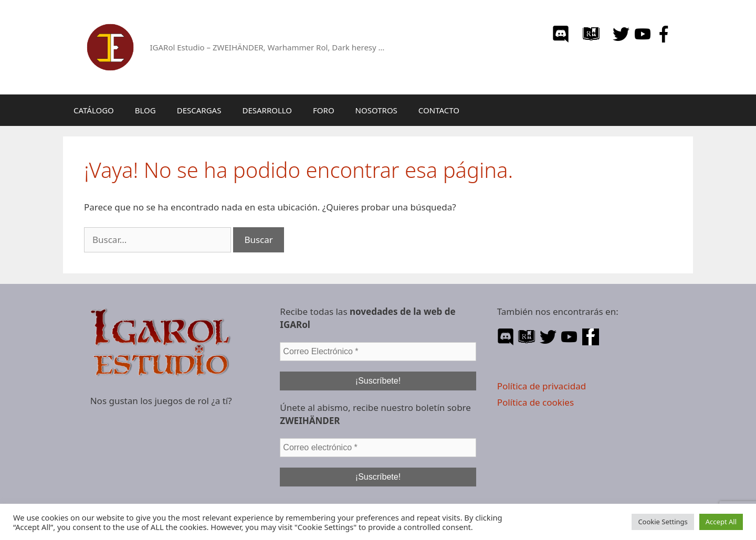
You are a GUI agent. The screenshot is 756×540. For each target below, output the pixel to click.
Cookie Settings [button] (663, 522)
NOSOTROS (376, 110)
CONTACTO (439, 110)
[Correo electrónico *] (378, 448)
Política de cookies (535, 402)
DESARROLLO (267, 110)
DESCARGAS (199, 110)
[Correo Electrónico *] (378, 352)
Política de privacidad (542, 386)
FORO (324, 110)
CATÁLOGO (94, 110)
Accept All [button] (721, 522)
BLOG (145, 110)
